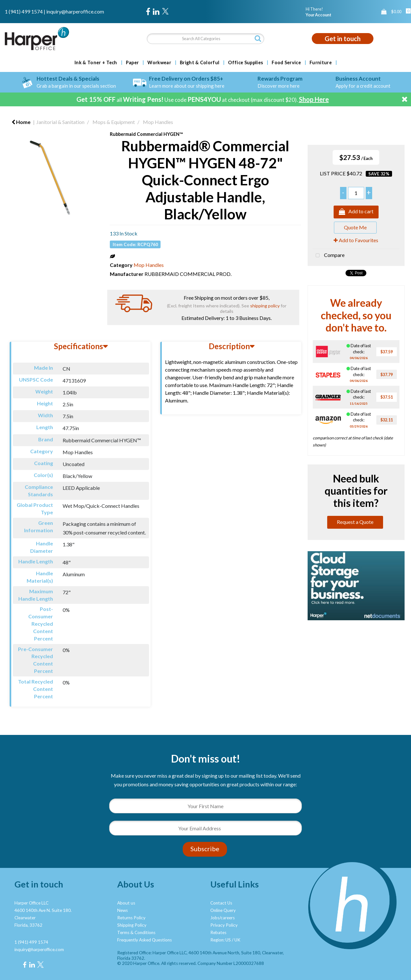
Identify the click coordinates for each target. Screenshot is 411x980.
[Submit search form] (258, 38)
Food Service (286, 63)
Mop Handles (158, 122)
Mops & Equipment (114, 122)
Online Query (223, 910)
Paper (132, 63)
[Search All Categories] (206, 39)
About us (126, 903)
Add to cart (356, 212)
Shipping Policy (132, 925)
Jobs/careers (223, 918)
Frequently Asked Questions (144, 940)
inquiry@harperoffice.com (75, 11)
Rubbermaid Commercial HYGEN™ (146, 134)
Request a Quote (355, 522)
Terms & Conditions (136, 932)
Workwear (159, 63)
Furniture (321, 63)
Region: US (221, 940)
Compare (329, 256)
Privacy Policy (224, 925)
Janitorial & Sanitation (60, 122)
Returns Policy (131, 918)
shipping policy (265, 306)
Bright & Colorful (200, 63)
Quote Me (355, 227)
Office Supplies (245, 63)
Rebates (218, 932)
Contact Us (221, 903)
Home (21, 122)
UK (237, 940)
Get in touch (343, 39)
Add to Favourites (356, 240)
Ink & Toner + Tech (96, 63)
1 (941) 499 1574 (24, 11)
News (122, 910)
